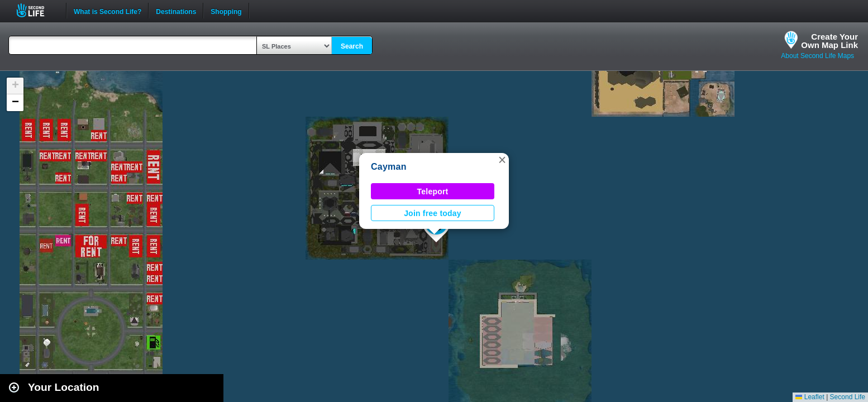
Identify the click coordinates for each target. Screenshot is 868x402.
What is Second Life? (108, 11)
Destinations (176, 11)
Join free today (433, 213)
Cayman (389, 167)
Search (352, 46)
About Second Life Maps (817, 56)
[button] (502, 160)
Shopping (226, 11)
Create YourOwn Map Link (829, 41)
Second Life (37, 10)
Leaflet (810, 397)
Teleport (433, 192)
